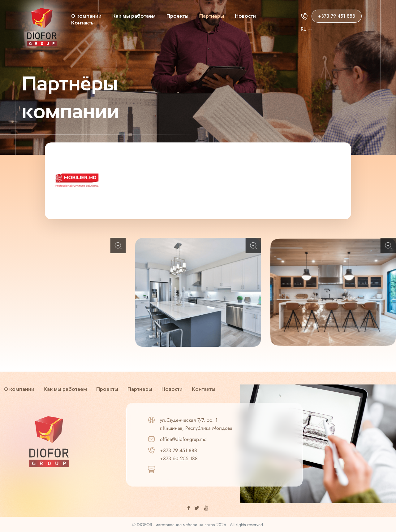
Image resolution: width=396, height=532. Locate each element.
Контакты (83, 23)
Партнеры (212, 16)
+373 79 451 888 (337, 16)
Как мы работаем (134, 16)
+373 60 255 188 (179, 458)
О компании (86, 16)
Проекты (177, 16)
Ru (306, 29)
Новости (245, 16)
